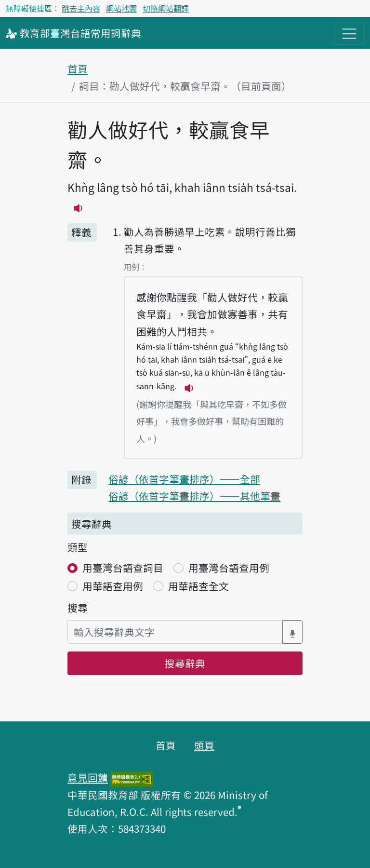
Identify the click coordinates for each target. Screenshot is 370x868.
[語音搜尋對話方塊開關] (292, 632)
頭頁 (204, 745)
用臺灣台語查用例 (229, 568)
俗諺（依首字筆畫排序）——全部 (184, 479)
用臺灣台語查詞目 (123, 568)
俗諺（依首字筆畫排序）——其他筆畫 (194, 496)
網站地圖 (121, 8)
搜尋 (78, 608)
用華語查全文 (198, 586)
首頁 (78, 68)
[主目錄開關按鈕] (349, 34)
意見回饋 (88, 777)
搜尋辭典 (185, 663)
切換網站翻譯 (166, 8)
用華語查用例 (113, 586)
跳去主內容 (81, 8)
